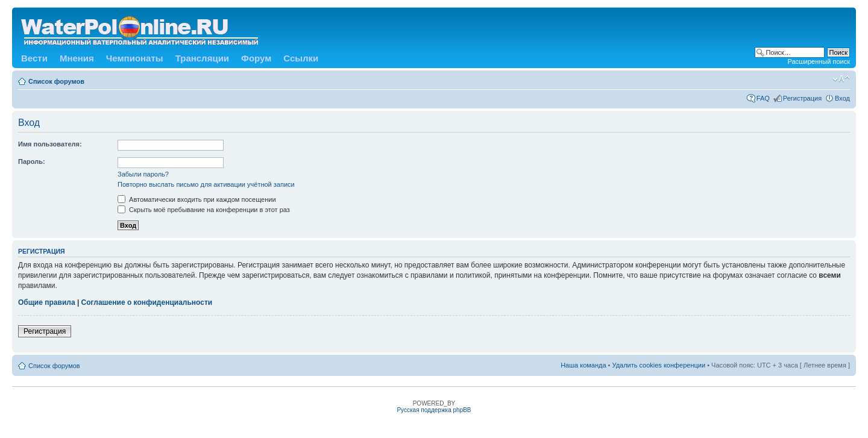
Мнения (77, 58)
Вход (842, 98)
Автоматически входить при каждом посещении (197, 199)
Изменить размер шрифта (841, 79)
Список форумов (56, 81)
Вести (34, 58)
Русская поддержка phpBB (434, 410)
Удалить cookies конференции (659, 365)
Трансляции (202, 58)
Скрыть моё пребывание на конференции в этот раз (204, 210)
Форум (256, 58)
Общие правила (47, 302)
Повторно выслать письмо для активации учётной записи (206, 184)
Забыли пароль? (143, 174)
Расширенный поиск (819, 61)
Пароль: (32, 161)
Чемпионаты (135, 58)
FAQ (763, 98)
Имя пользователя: (50, 144)
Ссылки (301, 58)
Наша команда (583, 365)
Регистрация (802, 98)
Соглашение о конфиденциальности (147, 302)
